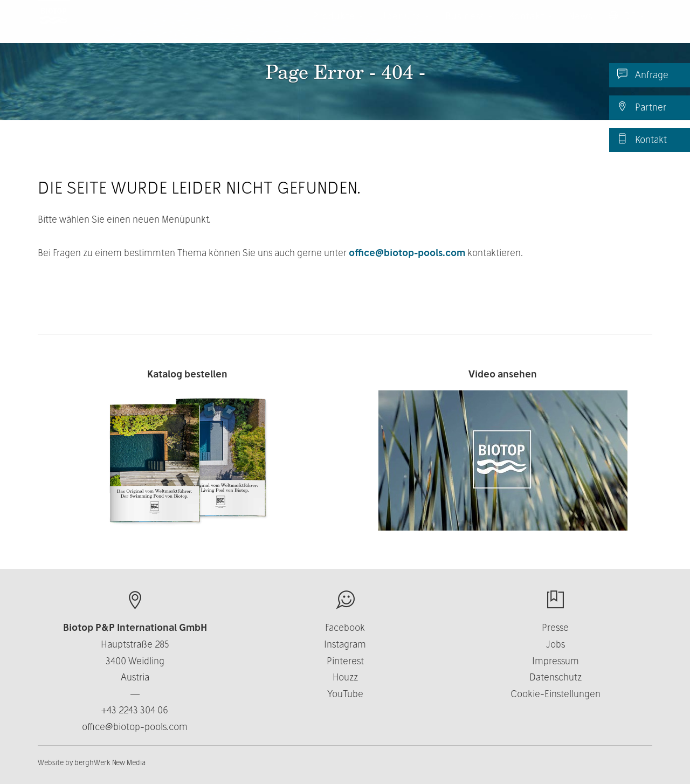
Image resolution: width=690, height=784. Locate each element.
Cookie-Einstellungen (556, 694)
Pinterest (345, 661)
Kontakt (642, 139)
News (581, 27)
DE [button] (626, 27)
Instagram (345, 644)
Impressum (556, 661)
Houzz (345, 677)
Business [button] (469, 27)
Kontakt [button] (531, 27)
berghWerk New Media (110, 762)
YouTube (345, 694)
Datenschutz (556, 677)
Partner (642, 107)
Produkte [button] (338, 27)
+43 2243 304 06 (135, 710)
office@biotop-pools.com (407, 253)
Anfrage (643, 74)
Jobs (556, 644)
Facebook (345, 627)
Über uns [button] (404, 27)
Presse (555, 627)
